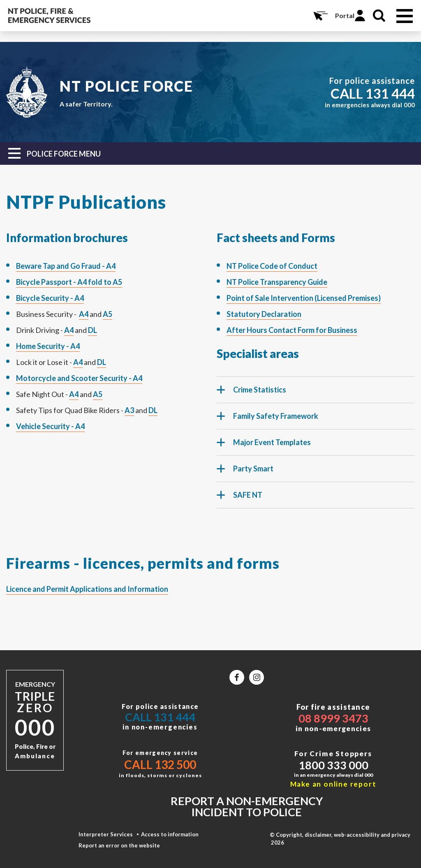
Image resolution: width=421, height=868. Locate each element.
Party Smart (245, 472)
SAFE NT (239, 499)
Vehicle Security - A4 (50, 426)
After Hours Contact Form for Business (292, 330)
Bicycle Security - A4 (50, 298)
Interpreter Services (106, 834)
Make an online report (333, 784)
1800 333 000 (333, 765)
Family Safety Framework (267, 420)
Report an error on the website (119, 845)
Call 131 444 (160, 717)
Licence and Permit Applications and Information (87, 589)
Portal (345, 15)
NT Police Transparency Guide (277, 282)
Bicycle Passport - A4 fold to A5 (69, 282)
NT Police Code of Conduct (272, 266)
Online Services (320, 16)
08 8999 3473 (333, 718)
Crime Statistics (251, 393)
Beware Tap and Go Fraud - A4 (66, 266)
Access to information (170, 834)
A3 (129, 410)
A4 (84, 314)
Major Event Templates (264, 446)
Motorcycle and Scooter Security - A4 (79, 378)
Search (379, 16)
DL (93, 330)
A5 (108, 314)
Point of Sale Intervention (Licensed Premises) (304, 298)
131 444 (390, 93)
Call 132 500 (160, 764)
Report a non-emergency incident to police (247, 806)
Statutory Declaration (264, 314)
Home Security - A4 (48, 346)
